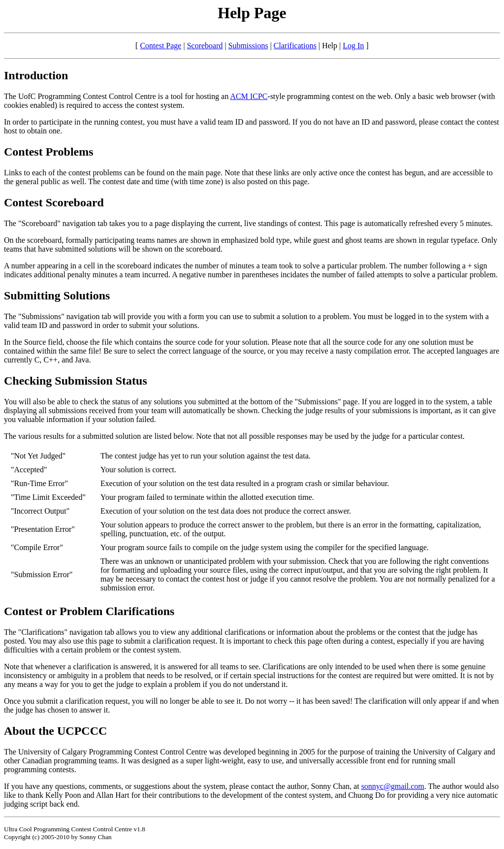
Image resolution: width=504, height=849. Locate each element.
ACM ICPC (249, 96)
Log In (353, 46)
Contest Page (160, 46)
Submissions (248, 46)
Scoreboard (205, 46)
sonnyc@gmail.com (393, 786)
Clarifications (295, 46)
